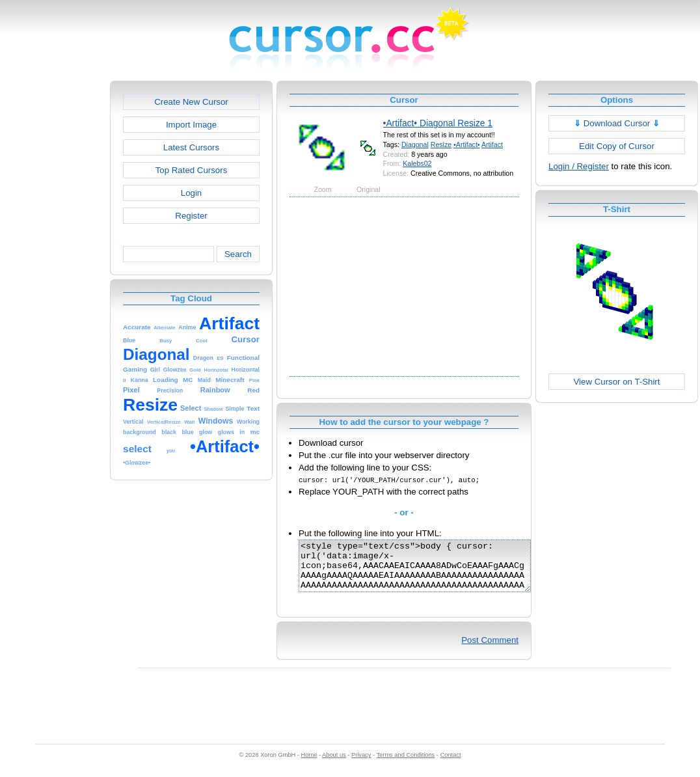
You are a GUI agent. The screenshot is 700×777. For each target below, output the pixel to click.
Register (191, 216)
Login (191, 193)
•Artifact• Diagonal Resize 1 (438, 123)
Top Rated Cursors (192, 170)
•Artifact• (466, 144)
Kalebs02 (417, 163)
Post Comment (490, 650)
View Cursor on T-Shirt (617, 382)
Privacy (361, 765)
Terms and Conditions (405, 765)
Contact (451, 765)
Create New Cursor (191, 102)
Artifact (492, 144)
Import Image (191, 125)
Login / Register (579, 166)
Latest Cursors (191, 147)
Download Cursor (617, 123)
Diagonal (415, 144)
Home (309, 765)
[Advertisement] (54, 276)
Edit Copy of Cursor (617, 146)
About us (334, 765)
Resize (441, 144)
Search (238, 254)
